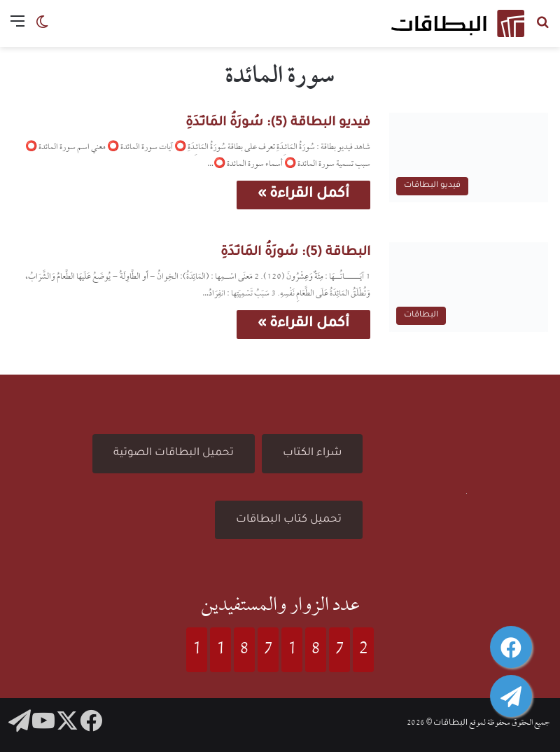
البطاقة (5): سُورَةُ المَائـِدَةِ (295, 253)
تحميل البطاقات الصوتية (174, 453)
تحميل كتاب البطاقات (289, 520)
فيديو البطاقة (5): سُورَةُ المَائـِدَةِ (278, 123)
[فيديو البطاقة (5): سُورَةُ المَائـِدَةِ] (469, 158)
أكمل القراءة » (303, 195)
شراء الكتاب (312, 453)
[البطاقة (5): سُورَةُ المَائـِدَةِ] (469, 287)
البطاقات (450, 724)
